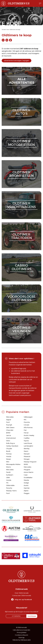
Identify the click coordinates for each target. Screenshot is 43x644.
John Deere (10, 427)
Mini (8, 462)
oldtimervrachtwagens (21, 205)
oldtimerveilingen (22, 329)
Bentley (27, 449)
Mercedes (10, 417)
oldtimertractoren (21, 236)
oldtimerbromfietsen (21, 174)
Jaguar (9, 420)
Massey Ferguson (30, 462)
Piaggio (27, 493)
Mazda (26, 480)
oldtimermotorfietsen (21, 143)
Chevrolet (10, 430)
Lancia (8, 435)
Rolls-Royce (10, 443)
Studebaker (28, 477)
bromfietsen (23, 53)
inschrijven (32, 616)
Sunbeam (10, 475)
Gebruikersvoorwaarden (21, 630)
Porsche (27, 422)
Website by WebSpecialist (22, 640)
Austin (26, 485)
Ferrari (26, 433)
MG (25, 420)
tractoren (8, 56)
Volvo (8, 441)
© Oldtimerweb (21, 627)
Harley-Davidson (12, 446)
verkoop (28, 51)
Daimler (27, 488)
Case (26, 475)
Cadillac (27, 438)
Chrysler (9, 449)
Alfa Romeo (28, 427)
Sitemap (21, 638)
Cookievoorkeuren (22, 635)
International (11, 438)
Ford (8, 422)
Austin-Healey (29, 435)
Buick (8, 451)
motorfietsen (12, 53)
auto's (4, 53)
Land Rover (28, 443)
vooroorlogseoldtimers (22, 298)
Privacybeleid (22, 632)
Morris (8, 467)
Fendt (8, 472)
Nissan (8, 459)
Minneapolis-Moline (13, 464)
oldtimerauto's (21, 112)
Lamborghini (28, 446)
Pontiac (9, 454)
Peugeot (27, 470)
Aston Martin (29, 472)
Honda (9, 456)
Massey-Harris (11, 491)
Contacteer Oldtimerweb (22, 595)
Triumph (9, 425)
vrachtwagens (34, 53)
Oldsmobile (10, 485)
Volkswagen (28, 417)
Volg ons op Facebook (23, 599)
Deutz (26, 451)
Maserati (27, 456)
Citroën (26, 425)
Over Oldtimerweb (22, 593)
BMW (8, 433)
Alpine (26, 491)
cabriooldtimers (22, 267)
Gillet (8, 477)
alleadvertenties (22, 81)
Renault (27, 454)
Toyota (26, 441)
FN (7, 483)
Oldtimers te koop (15, 30)
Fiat (25, 430)
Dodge (26, 483)
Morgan (27, 459)
